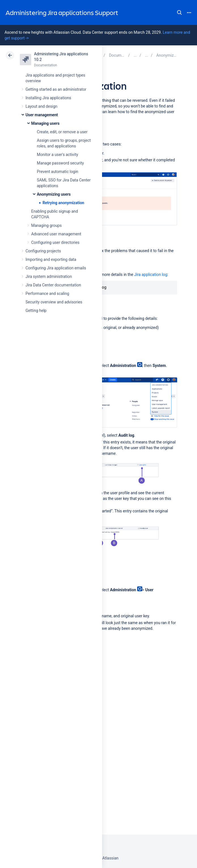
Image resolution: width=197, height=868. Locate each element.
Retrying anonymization (63, 203)
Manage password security (60, 163)
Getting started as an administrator (56, 89)
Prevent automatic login (58, 172)
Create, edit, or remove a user (62, 132)
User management (42, 115)
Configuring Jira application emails (56, 268)
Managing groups (46, 225)
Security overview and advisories (54, 302)
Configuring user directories (55, 242)
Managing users (45, 123)
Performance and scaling (47, 293)
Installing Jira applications (48, 98)
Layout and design (41, 106)
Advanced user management (56, 234)
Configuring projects (43, 251)
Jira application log (151, 274)
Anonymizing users (54, 194)
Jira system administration (49, 276)
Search (179, 12)
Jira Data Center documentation (53, 285)
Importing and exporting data (51, 259)
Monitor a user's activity (57, 155)
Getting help (36, 311)
